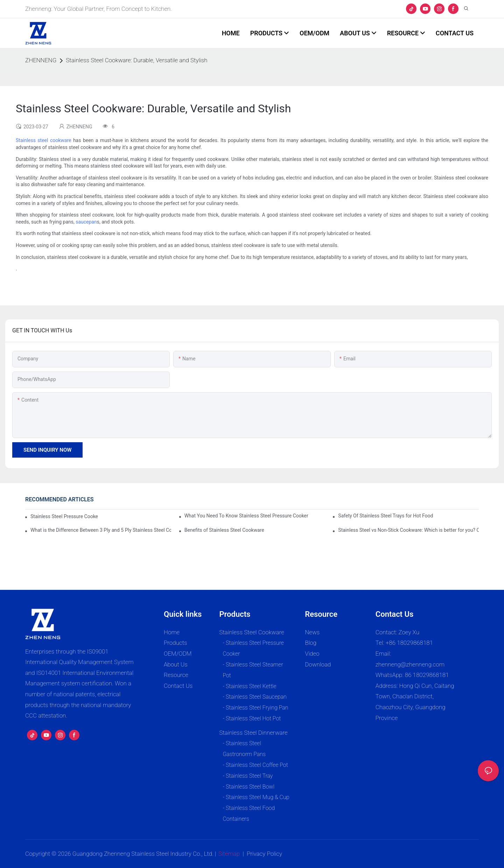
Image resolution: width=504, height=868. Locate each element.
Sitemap (229, 854)
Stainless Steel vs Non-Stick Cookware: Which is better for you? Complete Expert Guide (408, 530)
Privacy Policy (264, 854)
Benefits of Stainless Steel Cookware (224, 530)
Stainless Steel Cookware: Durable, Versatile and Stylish (136, 60)
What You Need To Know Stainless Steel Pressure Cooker (246, 516)
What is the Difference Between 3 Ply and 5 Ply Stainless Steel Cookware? (101, 530)
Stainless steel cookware (43, 140)
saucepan (86, 222)
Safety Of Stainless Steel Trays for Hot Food (386, 516)
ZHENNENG (41, 60)
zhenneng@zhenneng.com (410, 664)
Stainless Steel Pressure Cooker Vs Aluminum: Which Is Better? (64, 516)
